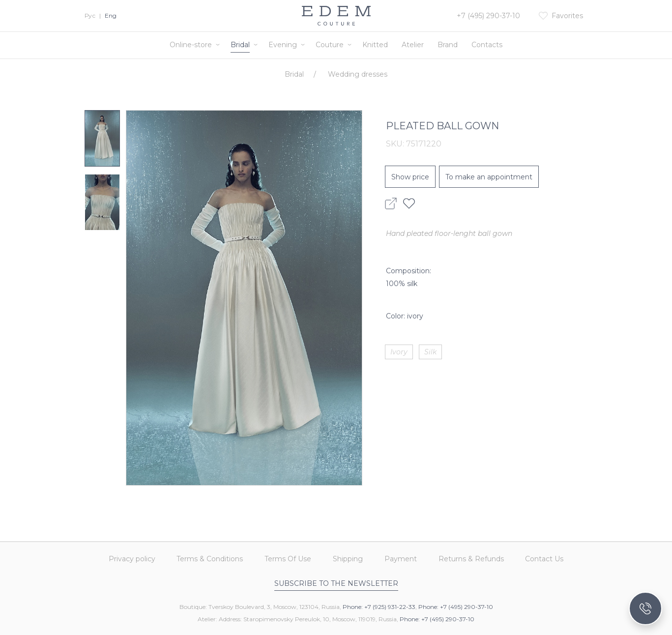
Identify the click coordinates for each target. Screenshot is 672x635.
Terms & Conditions (210, 559)
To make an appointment (489, 177)
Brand (448, 45)
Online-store (191, 45)
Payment (401, 559)
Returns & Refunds (471, 559)
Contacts (487, 45)
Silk (430, 352)
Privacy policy (131, 559)
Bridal (240, 45)
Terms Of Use (288, 559)
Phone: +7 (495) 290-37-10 (456, 607)
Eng (111, 15)
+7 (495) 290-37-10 (488, 16)
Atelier (413, 45)
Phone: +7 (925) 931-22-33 (379, 607)
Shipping (348, 559)
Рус (90, 15)
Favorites (567, 16)
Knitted (375, 45)
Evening (283, 45)
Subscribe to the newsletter (336, 583)
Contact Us (545, 559)
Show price (410, 177)
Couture (330, 45)
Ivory (399, 352)
